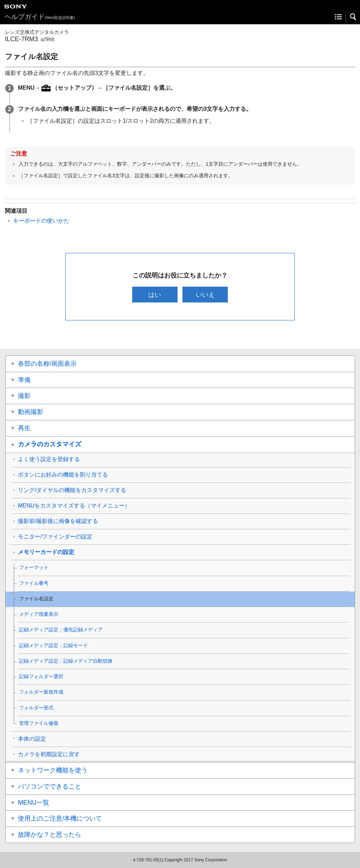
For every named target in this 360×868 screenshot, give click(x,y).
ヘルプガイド (40, 17)
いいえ (205, 295)
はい (155, 295)
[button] (353, 17)
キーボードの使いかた (41, 221)
